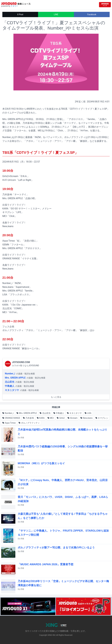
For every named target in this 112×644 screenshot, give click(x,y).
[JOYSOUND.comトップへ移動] (105, 5)
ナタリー (14, 6)
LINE (56, 14)
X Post (20, 14)
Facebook (92, 14)
